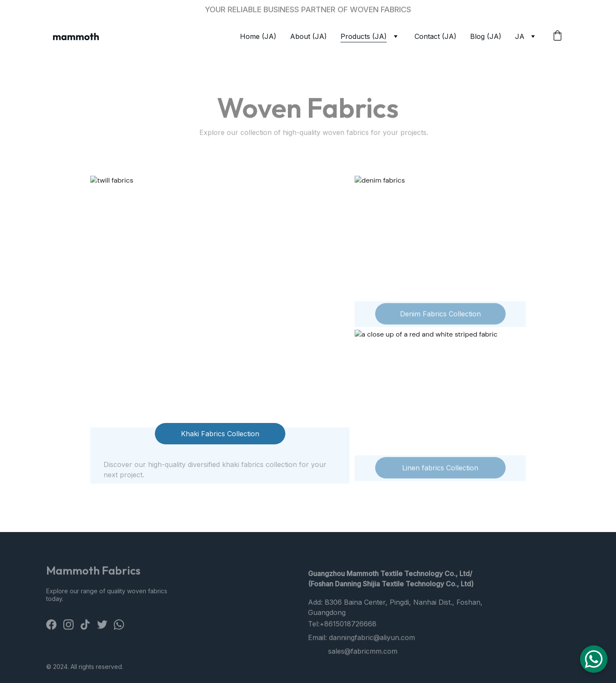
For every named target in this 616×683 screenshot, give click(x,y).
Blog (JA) (486, 36)
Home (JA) (258, 36)
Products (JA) (364, 36)
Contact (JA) (435, 36)
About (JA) (308, 36)
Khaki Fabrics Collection (220, 434)
